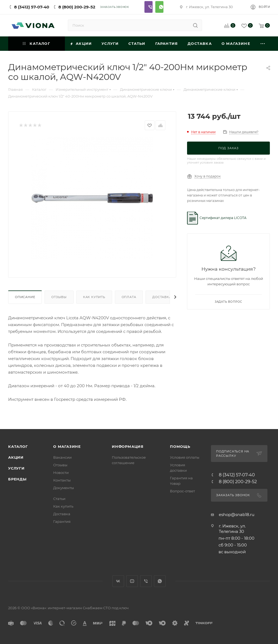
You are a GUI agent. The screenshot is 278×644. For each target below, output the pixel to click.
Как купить (94, 297)
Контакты (62, 480)
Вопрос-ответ (182, 491)
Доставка (162, 297)
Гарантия (62, 521)
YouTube (132, 581)
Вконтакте (118, 581)
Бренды (17, 479)
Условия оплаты (185, 457)
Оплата (129, 297)
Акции (16, 457)
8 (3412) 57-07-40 (32, 7)
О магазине (67, 446)
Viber (149, 7)
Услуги (16, 468)
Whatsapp (159, 7)
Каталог (18, 446)
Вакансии (62, 457)
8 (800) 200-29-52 (77, 7)
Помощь (180, 446)
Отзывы (59, 297)
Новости (61, 473)
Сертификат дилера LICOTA (223, 218)
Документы (64, 488)
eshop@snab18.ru (237, 515)
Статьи (59, 499)
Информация (128, 446)
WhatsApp (160, 581)
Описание (25, 297)
